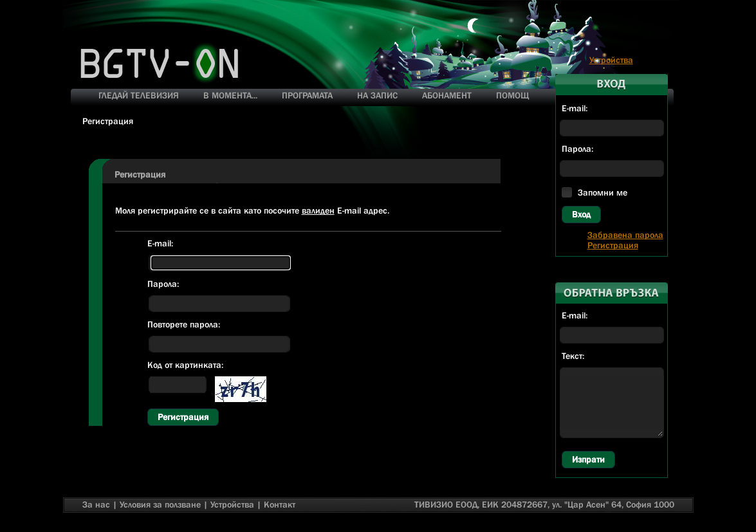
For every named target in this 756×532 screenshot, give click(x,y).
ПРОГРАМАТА (307, 95)
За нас (96, 504)
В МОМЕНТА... (230, 95)
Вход (581, 214)
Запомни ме (603, 192)
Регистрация (183, 417)
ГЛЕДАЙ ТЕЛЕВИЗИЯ (139, 95)
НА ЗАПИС (377, 95)
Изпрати (588, 459)
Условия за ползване (160, 504)
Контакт (280, 504)
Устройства (611, 60)
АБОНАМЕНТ (447, 95)
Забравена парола (625, 235)
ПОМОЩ (512, 95)
